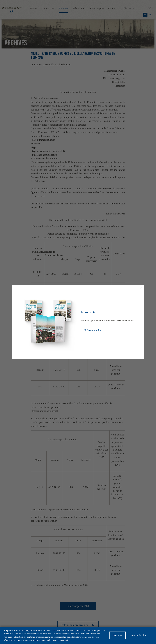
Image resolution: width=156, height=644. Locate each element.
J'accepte (117, 636)
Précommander (93, 330)
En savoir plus (138, 636)
